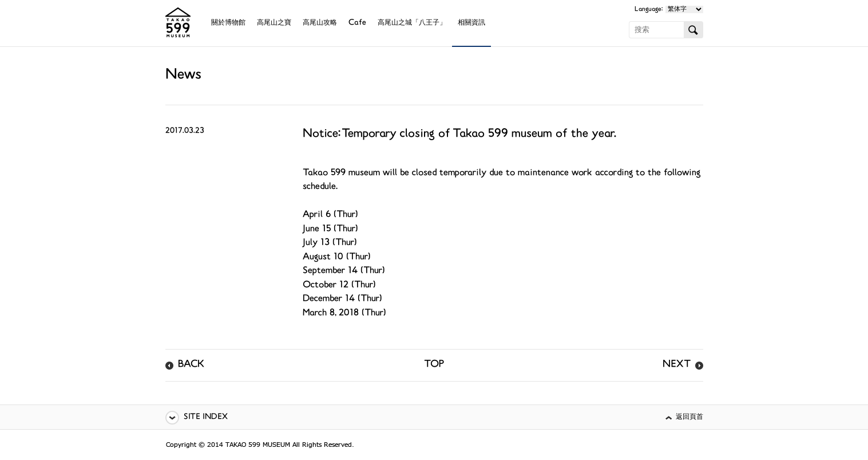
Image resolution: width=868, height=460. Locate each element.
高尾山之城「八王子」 (412, 23)
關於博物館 (228, 23)
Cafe (357, 23)
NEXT (677, 365)
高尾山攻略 (320, 23)
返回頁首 (689, 417)
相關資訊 (471, 23)
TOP (434, 365)
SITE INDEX (206, 417)
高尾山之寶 (274, 23)
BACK (191, 365)
